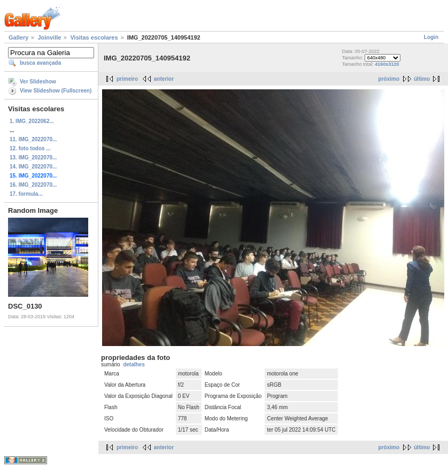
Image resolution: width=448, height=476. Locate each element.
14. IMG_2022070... (33, 167)
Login (431, 37)
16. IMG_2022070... (33, 185)
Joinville (49, 37)
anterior (164, 79)
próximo (389, 79)
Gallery (18, 37)
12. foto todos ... (30, 148)
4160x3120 (387, 64)
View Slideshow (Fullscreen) (56, 91)
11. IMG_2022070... (33, 139)
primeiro (127, 79)
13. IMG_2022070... (33, 158)
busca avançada (40, 63)
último (422, 79)
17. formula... (26, 194)
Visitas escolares (94, 37)
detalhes (134, 364)
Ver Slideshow (38, 82)
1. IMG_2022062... (32, 121)
